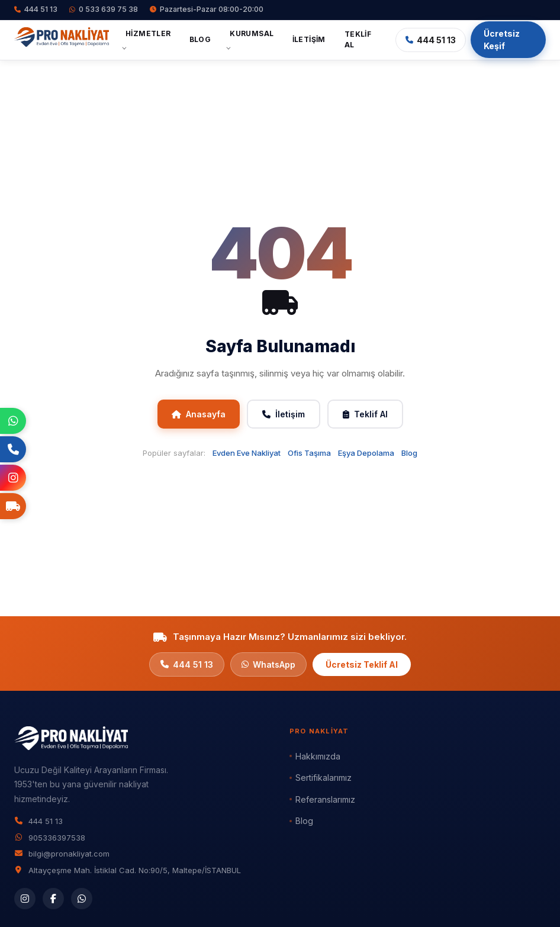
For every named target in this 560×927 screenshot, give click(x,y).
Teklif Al (358, 39)
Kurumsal (252, 33)
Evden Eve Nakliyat (247, 453)
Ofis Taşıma (309, 453)
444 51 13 (36, 9)
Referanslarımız (325, 799)
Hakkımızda (318, 756)
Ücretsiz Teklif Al (362, 664)
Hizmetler (148, 33)
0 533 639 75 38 (104, 9)
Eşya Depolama (366, 453)
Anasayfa (199, 414)
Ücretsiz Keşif (502, 40)
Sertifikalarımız (324, 778)
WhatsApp (268, 664)
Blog (200, 39)
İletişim (309, 39)
